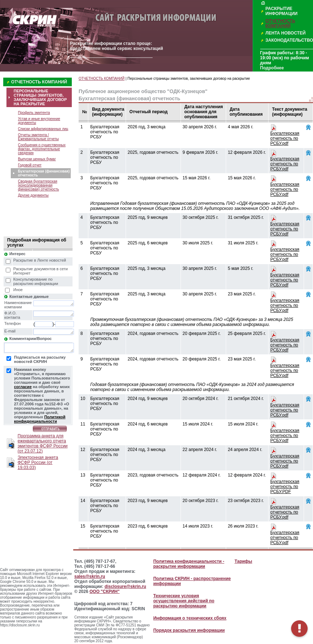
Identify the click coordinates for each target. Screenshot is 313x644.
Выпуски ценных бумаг (37, 159)
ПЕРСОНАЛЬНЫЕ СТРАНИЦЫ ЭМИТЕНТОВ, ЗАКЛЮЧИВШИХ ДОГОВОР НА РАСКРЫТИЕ (40, 97)
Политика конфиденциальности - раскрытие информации (189, 564)
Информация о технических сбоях (190, 618)
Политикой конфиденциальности (40, 419)
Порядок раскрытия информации (189, 630)
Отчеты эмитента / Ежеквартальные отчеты (38, 137)
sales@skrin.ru (90, 576)
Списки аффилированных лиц (43, 129)
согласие (23, 387)
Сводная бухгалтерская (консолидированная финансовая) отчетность (38, 185)
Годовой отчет (30, 165)
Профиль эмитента (34, 113)
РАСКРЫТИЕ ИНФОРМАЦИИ (282, 11)
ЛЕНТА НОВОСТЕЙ (286, 33)
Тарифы (243, 561)
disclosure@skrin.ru (125, 586)
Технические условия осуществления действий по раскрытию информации (184, 601)
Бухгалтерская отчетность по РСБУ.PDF (285, 487)
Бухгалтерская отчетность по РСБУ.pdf (285, 138)
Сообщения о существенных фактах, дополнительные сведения (42, 149)
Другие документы (33, 195)
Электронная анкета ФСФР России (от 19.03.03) (38, 463)
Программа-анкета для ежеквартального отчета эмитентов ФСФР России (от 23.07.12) (43, 443)
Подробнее (272, 68)
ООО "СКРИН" (104, 592)
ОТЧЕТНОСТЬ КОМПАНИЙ (281, 23)
